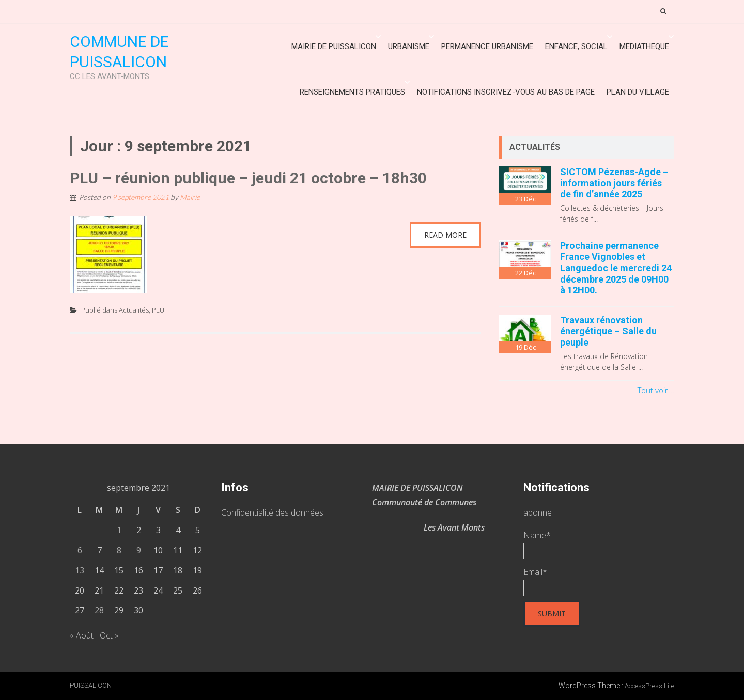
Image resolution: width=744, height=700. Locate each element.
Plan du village (638, 92)
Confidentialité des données (272, 512)
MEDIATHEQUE (644, 46)
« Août (82, 635)
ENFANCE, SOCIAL (576, 46)
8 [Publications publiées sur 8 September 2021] (119, 550)
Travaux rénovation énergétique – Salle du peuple (608, 331)
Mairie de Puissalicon (334, 46)
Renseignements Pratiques (352, 92)
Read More (445, 235)
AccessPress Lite (649, 686)
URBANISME (409, 46)
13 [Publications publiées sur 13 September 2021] (80, 570)
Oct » (109, 635)
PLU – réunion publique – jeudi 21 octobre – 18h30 (248, 178)
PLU (158, 310)
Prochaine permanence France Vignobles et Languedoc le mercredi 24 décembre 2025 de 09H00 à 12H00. (616, 268)
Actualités (134, 310)
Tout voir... (656, 390)
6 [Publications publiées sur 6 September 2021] (80, 550)
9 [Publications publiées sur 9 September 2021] (139, 550)
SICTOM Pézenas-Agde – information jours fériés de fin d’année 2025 (614, 183)
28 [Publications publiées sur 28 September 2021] (99, 610)
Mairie (190, 197)
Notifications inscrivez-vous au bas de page (506, 92)
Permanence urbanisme (487, 46)
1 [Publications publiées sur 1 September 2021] (119, 530)
